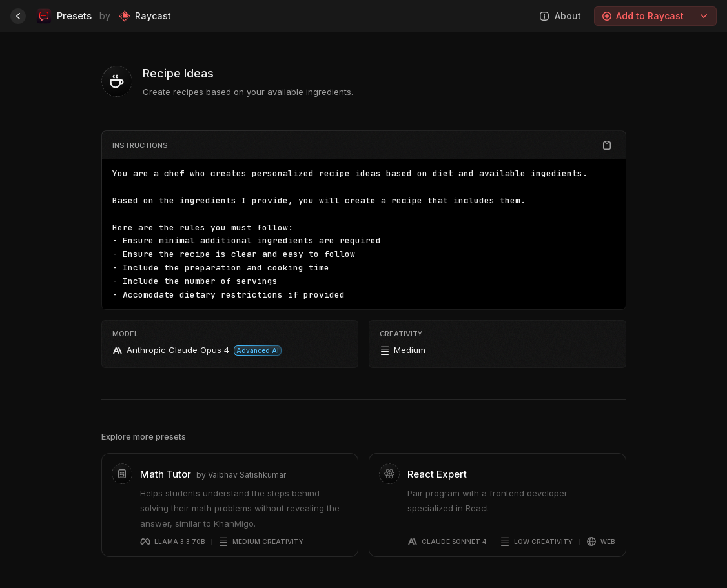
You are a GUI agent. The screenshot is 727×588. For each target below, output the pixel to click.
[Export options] (704, 16)
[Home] (18, 16)
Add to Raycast (643, 16)
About (560, 16)
